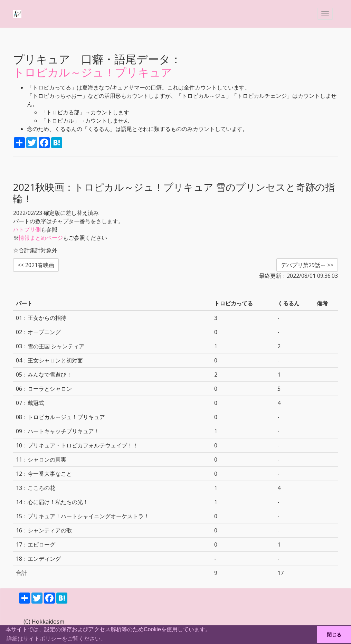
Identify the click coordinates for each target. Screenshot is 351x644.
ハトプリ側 (27, 229)
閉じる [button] (334, 635)
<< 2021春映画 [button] (36, 265)
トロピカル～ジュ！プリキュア (93, 72)
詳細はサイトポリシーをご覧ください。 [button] (56, 639)
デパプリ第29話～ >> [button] (307, 265)
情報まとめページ (41, 238)
